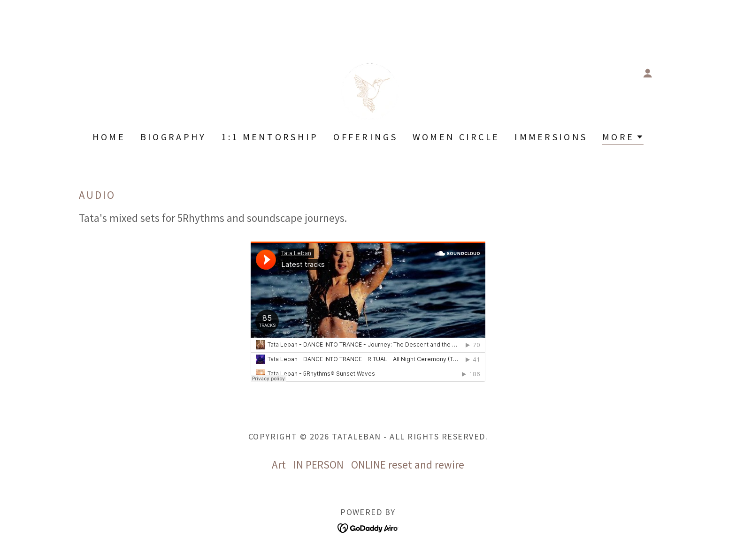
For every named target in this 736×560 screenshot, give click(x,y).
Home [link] (109, 137)
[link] (368, 72)
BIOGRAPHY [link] (173, 137)
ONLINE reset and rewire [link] (408, 465)
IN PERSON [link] (318, 465)
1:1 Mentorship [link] (270, 137)
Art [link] (279, 465)
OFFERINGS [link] (365, 137)
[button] (648, 73)
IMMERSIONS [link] (551, 137)
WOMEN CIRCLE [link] (456, 137)
